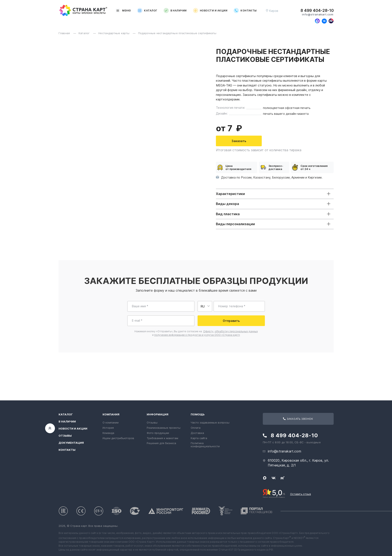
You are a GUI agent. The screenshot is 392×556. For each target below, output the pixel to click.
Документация (71, 443)
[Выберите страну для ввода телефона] (205, 306)
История (108, 428)
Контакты (245, 11)
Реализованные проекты (164, 428)
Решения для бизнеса (161, 443)
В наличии (175, 11)
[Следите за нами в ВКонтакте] (324, 21)
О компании (111, 422)
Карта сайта (199, 438)
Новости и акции (210, 11)
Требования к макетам (162, 438)
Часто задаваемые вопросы (210, 422)
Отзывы (65, 436)
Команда (108, 433)
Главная (65, 33)
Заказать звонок (298, 419)
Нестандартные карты (114, 33)
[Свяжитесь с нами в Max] (317, 21)
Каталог (147, 11)
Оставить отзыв (301, 494)
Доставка (197, 433)
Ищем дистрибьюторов (118, 438)
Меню (123, 11)
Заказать (342, 141)
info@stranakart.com (318, 14)
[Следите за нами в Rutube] (331, 21)
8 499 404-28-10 (317, 11)
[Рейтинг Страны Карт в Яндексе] (274, 493)
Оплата (196, 428)
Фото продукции (158, 433)
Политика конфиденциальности (205, 445)
